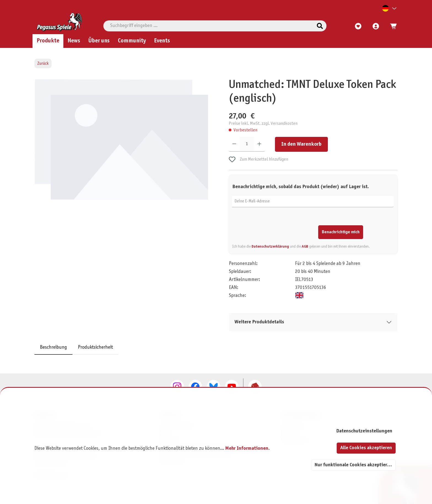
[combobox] (209, 26)
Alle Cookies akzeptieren (366, 448)
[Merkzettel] (358, 26)
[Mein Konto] (376, 26)
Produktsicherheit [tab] (95, 347)
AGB (305, 246)
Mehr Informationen (247, 449)
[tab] (53, 347)
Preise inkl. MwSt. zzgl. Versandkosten (263, 123)
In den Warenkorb (301, 144)
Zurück (43, 63)
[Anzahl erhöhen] (259, 144)
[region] (122, 146)
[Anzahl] (247, 144)
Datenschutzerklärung (270, 246)
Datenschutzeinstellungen (364, 431)
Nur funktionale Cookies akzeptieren (353, 465)
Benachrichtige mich (341, 232)
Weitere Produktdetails (259, 322)
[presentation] (274, 228)
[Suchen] (320, 26)
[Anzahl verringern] (234, 144)
